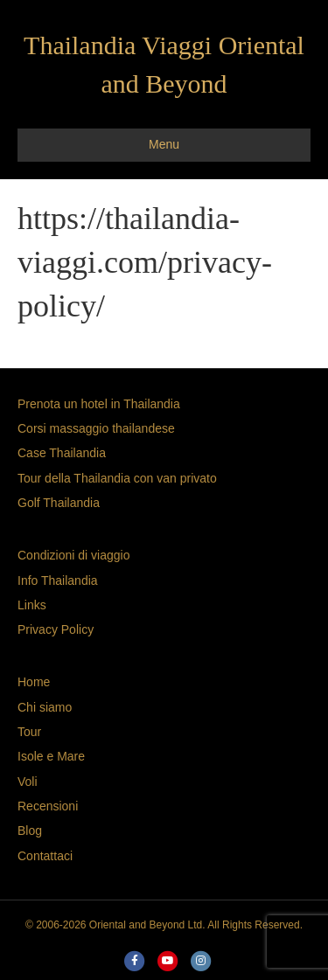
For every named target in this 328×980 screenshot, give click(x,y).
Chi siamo (45, 707)
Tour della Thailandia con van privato (117, 478)
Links (32, 605)
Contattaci (45, 856)
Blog (30, 831)
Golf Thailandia (59, 503)
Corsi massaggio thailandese (96, 428)
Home (34, 682)
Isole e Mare (51, 756)
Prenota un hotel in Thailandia (99, 404)
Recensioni (48, 806)
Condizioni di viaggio (73, 555)
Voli (28, 782)
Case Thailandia (62, 453)
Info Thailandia (58, 580)
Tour (29, 732)
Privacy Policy (56, 629)
